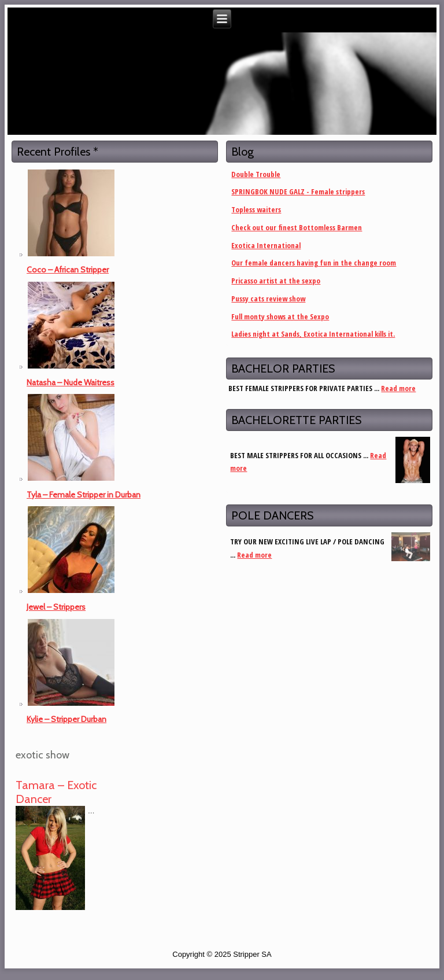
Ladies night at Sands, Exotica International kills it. (313, 334)
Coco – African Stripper (68, 270)
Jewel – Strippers (56, 607)
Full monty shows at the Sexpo (280, 316)
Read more (398, 388)
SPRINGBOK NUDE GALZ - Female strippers (298, 191)
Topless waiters (256, 209)
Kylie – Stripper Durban (66, 719)
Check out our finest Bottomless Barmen (297, 227)
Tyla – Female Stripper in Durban (84, 495)
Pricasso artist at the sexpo (276, 281)
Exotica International (266, 245)
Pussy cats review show (268, 299)
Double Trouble (256, 174)
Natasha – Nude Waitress (71, 382)
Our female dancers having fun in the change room (314, 263)
